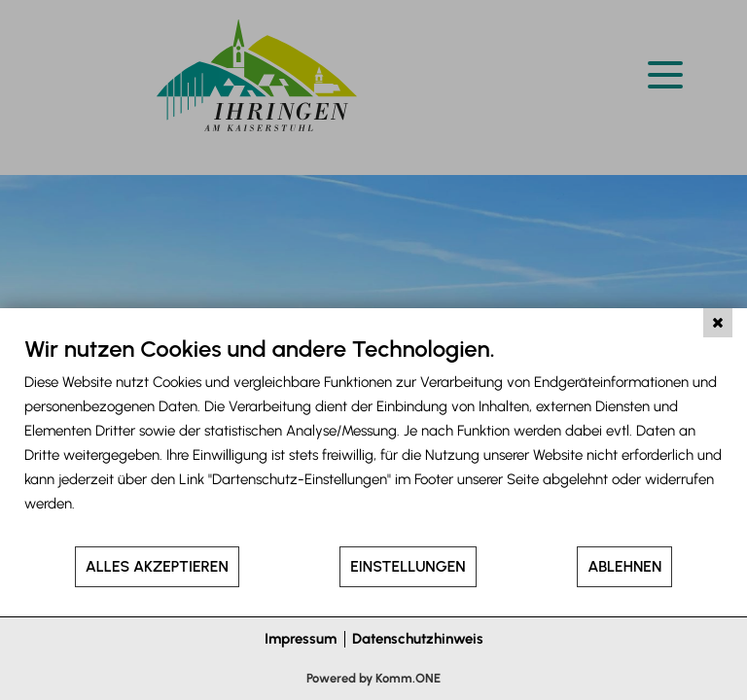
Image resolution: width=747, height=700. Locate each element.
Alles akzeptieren (157, 566)
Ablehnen (624, 566)
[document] (373, 439)
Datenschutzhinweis (418, 639)
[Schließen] (718, 323)
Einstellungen (408, 566)
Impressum (301, 639)
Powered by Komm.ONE (373, 678)
